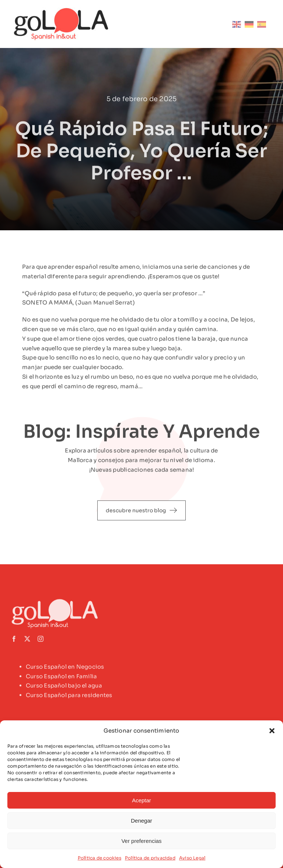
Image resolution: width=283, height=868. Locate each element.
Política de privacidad (150, 858)
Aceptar (141, 800)
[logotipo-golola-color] (62, 10)
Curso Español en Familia (61, 678)
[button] (272, 731)
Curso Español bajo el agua (64, 688)
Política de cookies (99, 858)
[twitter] (27, 641)
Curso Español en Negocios (65, 669)
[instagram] (41, 641)
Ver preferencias (141, 841)
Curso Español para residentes (69, 697)
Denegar (141, 821)
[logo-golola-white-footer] (57, 603)
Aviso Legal (192, 858)
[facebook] (14, 641)
